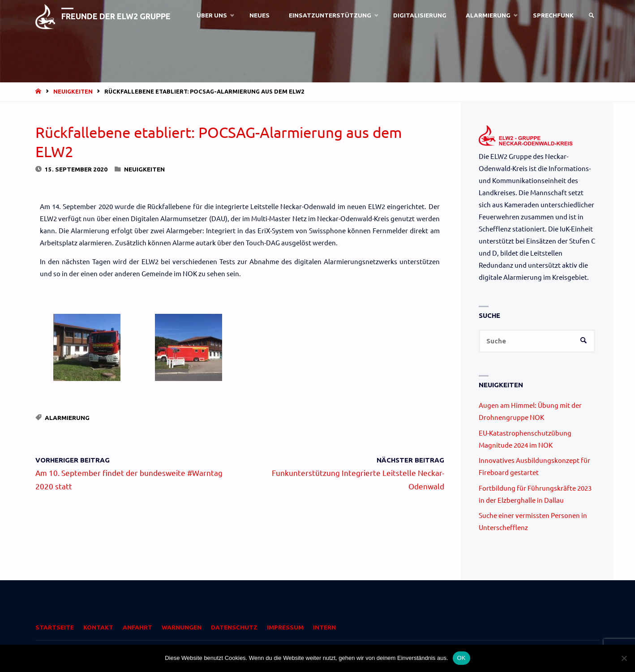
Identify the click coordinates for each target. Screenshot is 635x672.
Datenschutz (234, 628)
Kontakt (98, 628)
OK (461, 658)
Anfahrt (137, 628)
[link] (591, 16)
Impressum (285, 628)
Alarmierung (67, 418)
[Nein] (624, 658)
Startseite (55, 628)
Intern (324, 628)
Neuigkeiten (73, 91)
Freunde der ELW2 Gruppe (117, 16)
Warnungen (182, 628)
